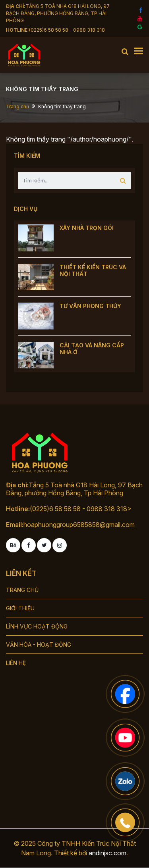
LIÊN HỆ (16, 663)
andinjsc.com (107, 853)
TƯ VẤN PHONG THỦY (90, 306)
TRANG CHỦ (22, 590)
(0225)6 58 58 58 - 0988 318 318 (67, 30)
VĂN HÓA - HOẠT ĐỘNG (39, 645)
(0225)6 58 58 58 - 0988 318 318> (81, 509)
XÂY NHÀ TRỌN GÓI (87, 228)
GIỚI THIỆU (20, 608)
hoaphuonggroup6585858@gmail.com (79, 525)
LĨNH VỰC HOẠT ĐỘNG (37, 626)
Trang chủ (17, 106)
